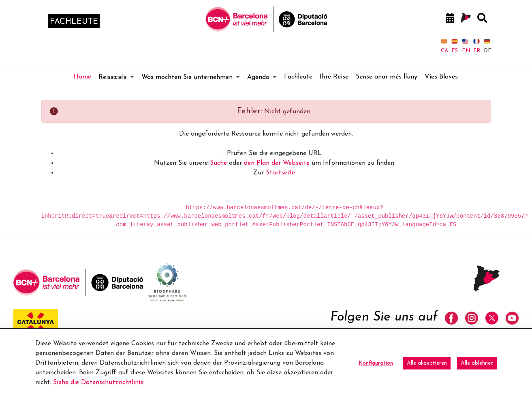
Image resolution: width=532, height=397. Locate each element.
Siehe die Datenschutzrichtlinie (98, 382)
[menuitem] (82, 77)
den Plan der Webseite (277, 163)
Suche (218, 163)
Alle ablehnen (477, 363)
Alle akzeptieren (427, 363)
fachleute (74, 22)
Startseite (280, 173)
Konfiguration (376, 363)
